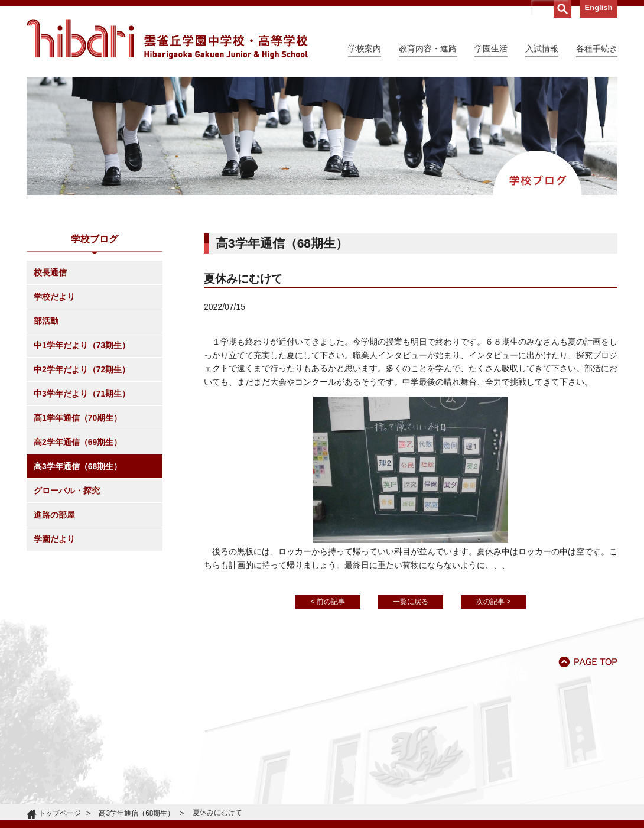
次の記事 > (493, 602)
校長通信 (50, 272)
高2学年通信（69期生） (78, 442)
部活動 (46, 321)
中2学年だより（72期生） (82, 369)
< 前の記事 (328, 602)
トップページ (60, 813)
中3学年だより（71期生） (82, 394)
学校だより (54, 297)
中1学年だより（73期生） (82, 345)
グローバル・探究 (67, 491)
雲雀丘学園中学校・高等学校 (167, 39)
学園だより (54, 539)
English (599, 7)
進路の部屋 (54, 515)
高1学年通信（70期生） (78, 418)
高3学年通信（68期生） (78, 466)
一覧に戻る (411, 602)
